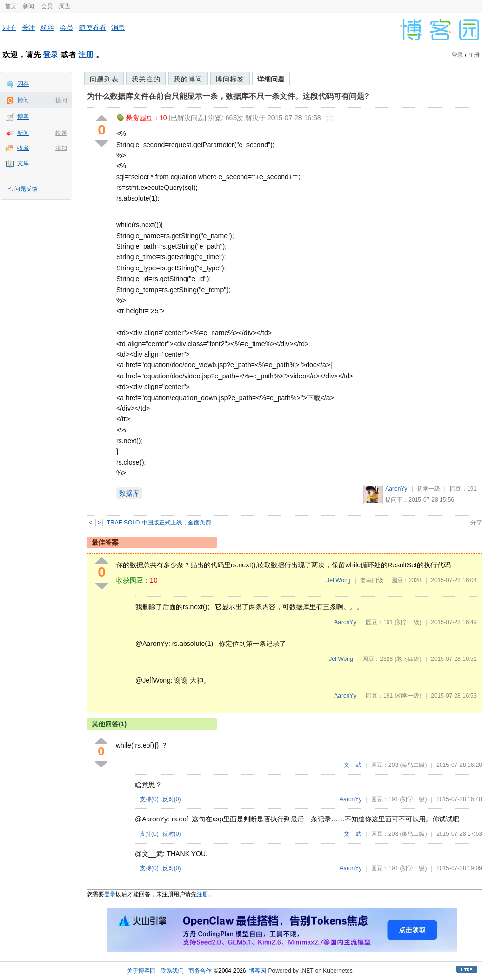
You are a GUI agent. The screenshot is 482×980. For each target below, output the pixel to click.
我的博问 (188, 79)
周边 (65, 6)
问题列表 (104, 79)
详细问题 (271, 79)
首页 (11, 6)
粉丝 (47, 27)
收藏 (23, 148)
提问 (61, 100)
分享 (476, 523)
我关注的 (146, 79)
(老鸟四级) (408, 659)
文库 (23, 163)
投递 (61, 133)
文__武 (353, 765)
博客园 (257, 971)
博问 (23, 100)
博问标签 (230, 79)
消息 (118, 27)
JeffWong (338, 580)
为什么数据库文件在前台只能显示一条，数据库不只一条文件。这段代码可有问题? (228, 96)
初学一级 (428, 489)
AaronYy (396, 489)
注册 (86, 55)
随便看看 (93, 27)
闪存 (23, 84)
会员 (47, 6)
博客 (23, 117)
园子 (9, 27)
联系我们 (172, 971)
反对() (172, 799)
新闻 (28, 6)
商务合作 (200, 971)
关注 (28, 27)
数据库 (129, 493)
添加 (61, 148)
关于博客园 (141, 971)
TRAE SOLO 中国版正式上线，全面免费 (159, 523)
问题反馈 (26, 189)
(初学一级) (408, 622)
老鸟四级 (372, 580)
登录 (51, 55)
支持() (149, 799)
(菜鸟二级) (413, 765)
